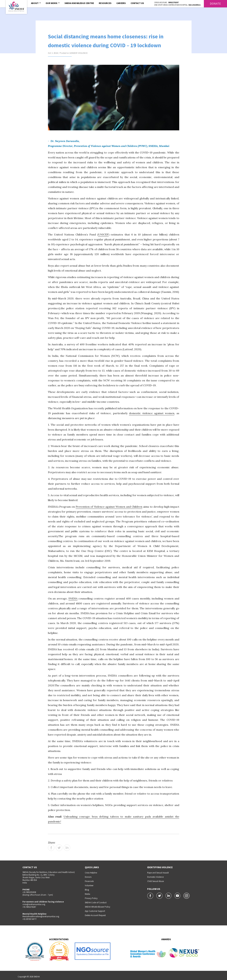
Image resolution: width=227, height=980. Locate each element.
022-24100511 (195, 5)
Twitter (59, 848)
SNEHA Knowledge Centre (79, 3)
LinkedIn (67, 848)
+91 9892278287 (29, 907)
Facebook (51, 848)
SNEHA (73, 598)
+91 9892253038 (29, 892)
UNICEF (103, 234)
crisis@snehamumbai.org (34, 904)
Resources (105, 3)
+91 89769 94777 (29, 919)
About (36, 3)
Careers (121, 3)
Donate (215, 4)
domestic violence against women (152, 413)
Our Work (53, 3)
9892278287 (174, 2)
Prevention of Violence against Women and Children (109, 507)
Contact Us (137, 3)
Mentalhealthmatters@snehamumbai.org (41, 916)
